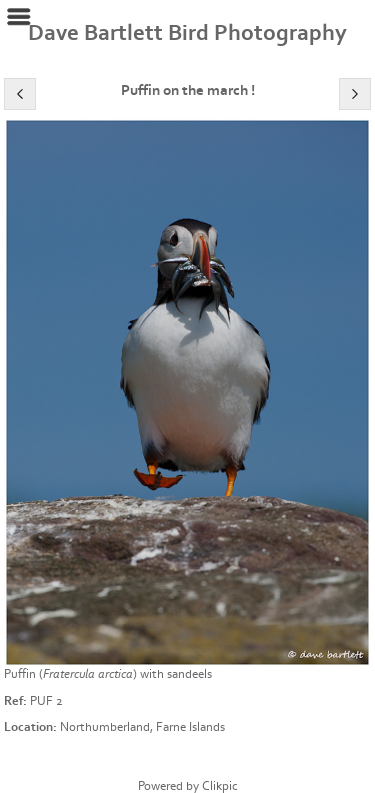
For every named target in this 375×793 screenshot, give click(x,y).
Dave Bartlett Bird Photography (187, 33)
